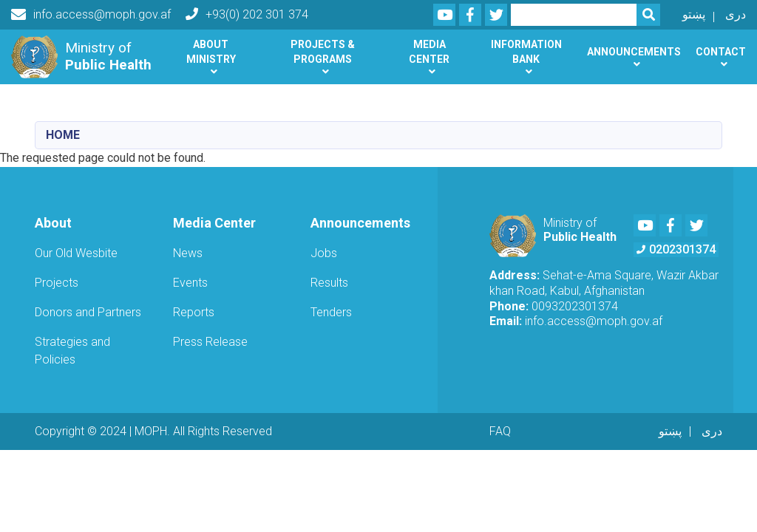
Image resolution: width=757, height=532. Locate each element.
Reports (194, 312)
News (188, 253)
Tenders (331, 312)
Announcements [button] (634, 52)
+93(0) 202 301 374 (247, 14)
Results (329, 283)
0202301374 (676, 249)
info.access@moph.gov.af (91, 15)
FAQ (500, 431)
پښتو (694, 14)
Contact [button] (721, 52)
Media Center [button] (429, 52)
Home (63, 135)
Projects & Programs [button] (323, 52)
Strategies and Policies (72, 351)
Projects (57, 283)
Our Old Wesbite (76, 253)
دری (736, 14)
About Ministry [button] (211, 52)
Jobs (324, 253)
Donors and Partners (88, 312)
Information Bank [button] (526, 52)
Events (190, 283)
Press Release (210, 342)
